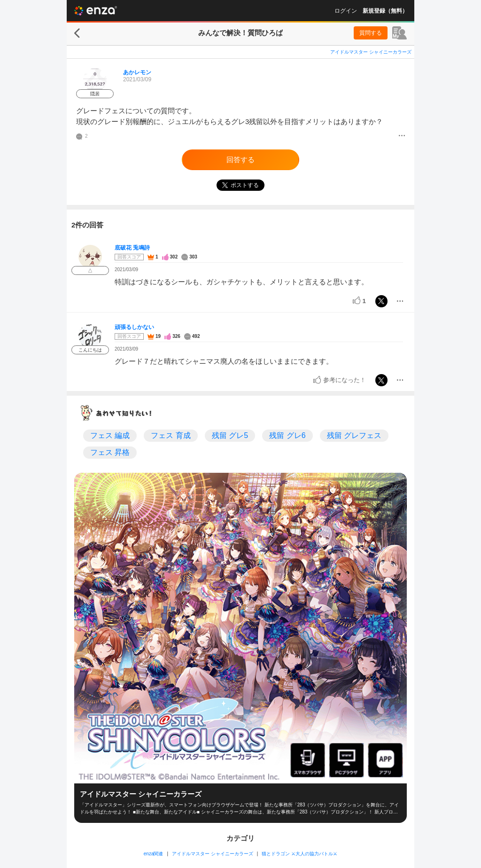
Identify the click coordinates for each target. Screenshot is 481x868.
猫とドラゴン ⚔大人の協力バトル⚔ (299, 854)
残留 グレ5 (230, 435)
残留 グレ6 (287, 435)
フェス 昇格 (110, 452)
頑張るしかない (134, 327)
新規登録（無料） (385, 11)
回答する (240, 160)
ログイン (346, 11)
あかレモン (137, 72)
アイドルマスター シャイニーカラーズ (371, 52)
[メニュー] (402, 136)
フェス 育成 (171, 435)
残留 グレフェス (354, 435)
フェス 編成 (110, 435)
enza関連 (154, 854)
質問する (371, 33)
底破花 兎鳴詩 (132, 248)
